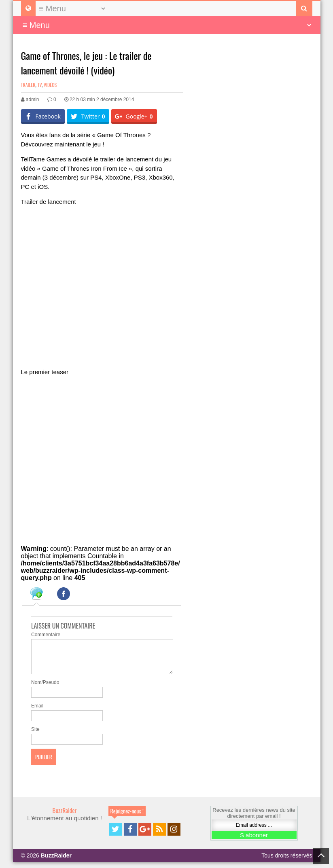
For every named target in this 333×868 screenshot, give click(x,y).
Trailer (28, 85)
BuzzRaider (65, 816)
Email (37, 712)
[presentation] (36, 595)
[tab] (36, 595)
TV (39, 85)
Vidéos (50, 85)
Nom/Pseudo (45, 688)
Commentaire (46, 635)
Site (35, 735)
